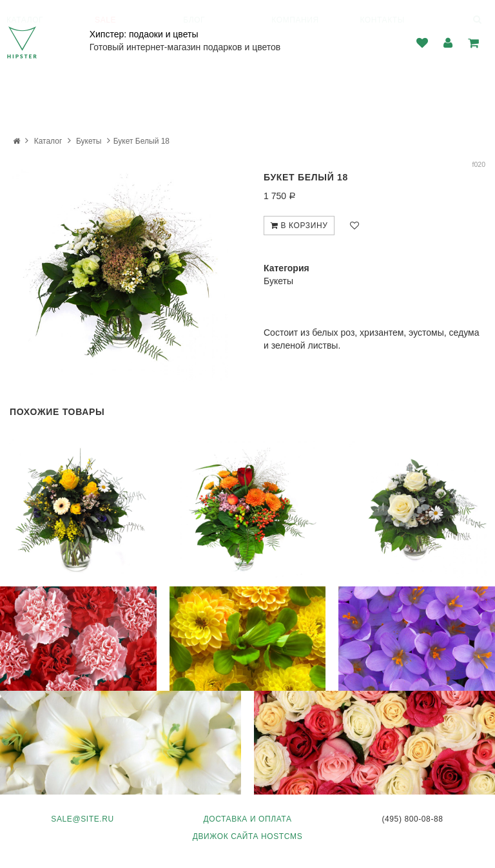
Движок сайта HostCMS (248, 836)
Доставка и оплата (248, 819)
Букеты (89, 141)
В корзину (299, 226)
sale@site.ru (82, 819)
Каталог (48, 141)
